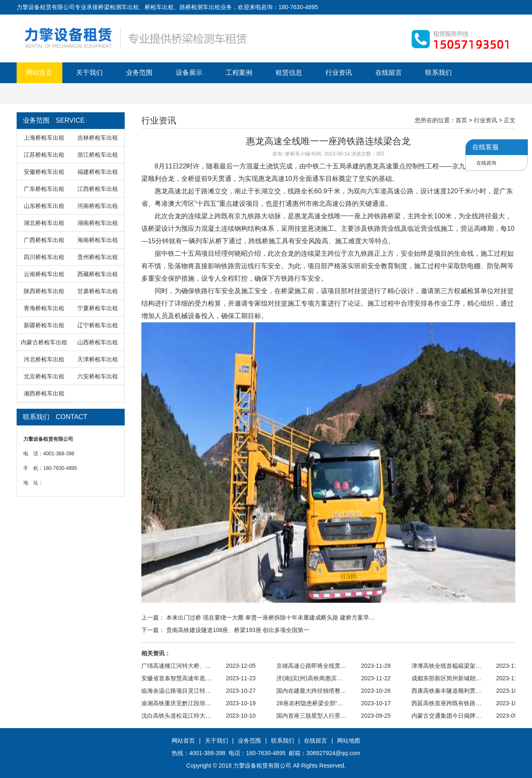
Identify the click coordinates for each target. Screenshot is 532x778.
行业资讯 (339, 73)
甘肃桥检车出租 (98, 291)
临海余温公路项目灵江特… (176, 691)
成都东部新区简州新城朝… (446, 678)
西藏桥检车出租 (98, 274)
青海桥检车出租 (44, 308)
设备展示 (189, 73)
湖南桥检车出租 (98, 223)
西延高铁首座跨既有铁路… (446, 703)
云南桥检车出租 (44, 274)
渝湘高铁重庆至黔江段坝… (176, 703)
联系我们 (438, 73)
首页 (461, 120)
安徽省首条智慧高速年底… (176, 678)
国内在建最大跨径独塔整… (311, 691)
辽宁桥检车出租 (98, 325)
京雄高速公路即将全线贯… (311, 666)
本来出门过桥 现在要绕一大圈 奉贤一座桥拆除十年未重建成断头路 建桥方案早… (271, 617)
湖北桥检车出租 (44, 223)
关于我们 (89, 73)
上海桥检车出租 (44, 138)
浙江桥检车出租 (98, 155)
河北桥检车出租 (44, 359)
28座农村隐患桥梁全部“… (310, 703)
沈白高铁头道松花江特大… (176, 716)
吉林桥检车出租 (98, 138)
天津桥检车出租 (98, 359)
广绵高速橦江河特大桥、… (176, 666)
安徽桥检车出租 (44, 172)
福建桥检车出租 (98, 172)
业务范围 (139, 73)
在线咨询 (486, 163)
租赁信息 (289, 73)
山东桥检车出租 (44, 206)
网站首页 (39, 73)
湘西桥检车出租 (44, 393)
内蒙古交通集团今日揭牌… (446, 716)
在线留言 (389, 73)
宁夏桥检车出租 (98, 308)
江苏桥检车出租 (44, 155)
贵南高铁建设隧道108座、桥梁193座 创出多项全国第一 (238, 630)
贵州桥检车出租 (98, 257)
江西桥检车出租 (98, 189)
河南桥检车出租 (98, 206)
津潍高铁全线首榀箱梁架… (446, 666)
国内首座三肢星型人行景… (311, 716)
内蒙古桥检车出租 (44, 342)
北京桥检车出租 (44, 376)
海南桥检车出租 (98, 240)
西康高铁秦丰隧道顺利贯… (446, 691)
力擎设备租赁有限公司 (262, 766)
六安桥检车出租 (98, 376)
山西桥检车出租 (98, 342)
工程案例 (239, 73)
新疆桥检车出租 (44, 325)
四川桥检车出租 (44, 257)
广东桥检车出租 (44, 189)
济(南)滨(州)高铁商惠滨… (309, 678)
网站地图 (349, 741)
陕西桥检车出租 (44, 291)
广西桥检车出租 (44, 240)
